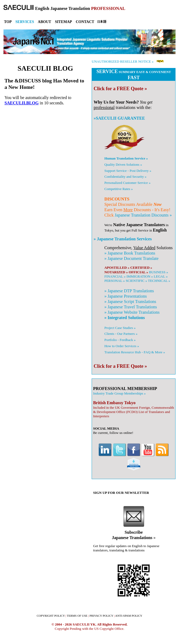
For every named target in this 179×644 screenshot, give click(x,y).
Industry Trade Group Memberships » (119, 393)
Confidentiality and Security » (125, 177)
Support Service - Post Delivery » (128, 171)
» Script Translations (130, 302)
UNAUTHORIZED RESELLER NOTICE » (123, 61)
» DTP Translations (129, 291)
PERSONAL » (114, 281)
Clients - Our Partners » (121, 334)
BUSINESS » (159, 272)
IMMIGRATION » (140, 276)
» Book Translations (130, 253)
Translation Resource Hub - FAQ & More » (135, 352)
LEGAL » (161, 276)
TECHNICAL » (159, 281)
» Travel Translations (130, 307)
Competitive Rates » (118, 189)
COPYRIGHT (51, 616)
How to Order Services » (122, 346)
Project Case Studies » (120, 328)
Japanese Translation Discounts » (143, 215)
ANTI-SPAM (129, 616)
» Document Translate (131, 258)
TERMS (77, 616)
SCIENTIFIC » (136, 281)
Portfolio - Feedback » (120, 340)
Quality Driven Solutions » (123, 164)
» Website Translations (132, 312)
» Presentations (125, 296)
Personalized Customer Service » (127, 183)
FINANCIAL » (115, 276)
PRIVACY (101, 616)
